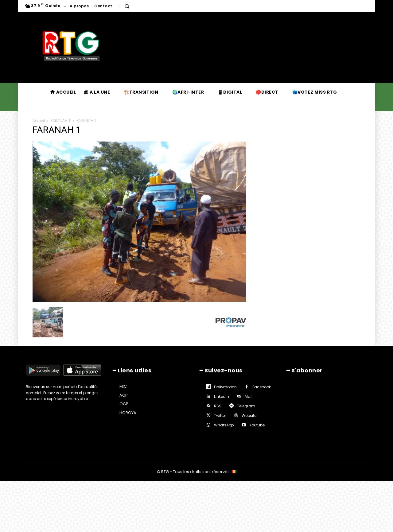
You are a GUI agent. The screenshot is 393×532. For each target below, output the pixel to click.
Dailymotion (225, 387)
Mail (249, 396)
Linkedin (222, 396)
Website (249, 416)
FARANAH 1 (61, 120)
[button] (127, 6)
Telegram (246, 406)
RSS (218, 406)
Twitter (220, 416)
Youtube (257, 425)
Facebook (262, 387)
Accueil (39, 120)
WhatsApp (224, 425)
